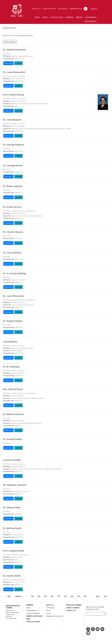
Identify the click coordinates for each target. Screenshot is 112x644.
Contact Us (71, 611)
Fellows (29, 608)
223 (65, 596)
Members (69, 17)
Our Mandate (50, 608)
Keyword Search (9, 28)
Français (94, 9)
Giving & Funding (73, 608)
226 (85, 596)
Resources (63, 9)
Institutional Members (33, 613)
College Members (32, 611)
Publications (57, 17)
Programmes (91, 21)
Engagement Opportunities (55, 616)
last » (106, 596)
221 (52, 596)
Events (45, 17)
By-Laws (49, 613)
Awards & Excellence (34, 616)
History (48, 611)
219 (39, 596)
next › (98, 596)
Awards (79, 17)
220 (45, 596)
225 (78, 596)
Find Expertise (49, 9)
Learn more (8, 63)
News (37, 17)
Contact (18, 63)
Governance (91, 17)
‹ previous (18, 596)
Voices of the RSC (33, 622)
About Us (37, 9)
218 (32, 596)
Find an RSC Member (74, 605)
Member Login (76, 9)
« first (9, 596)
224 (72, 596)
